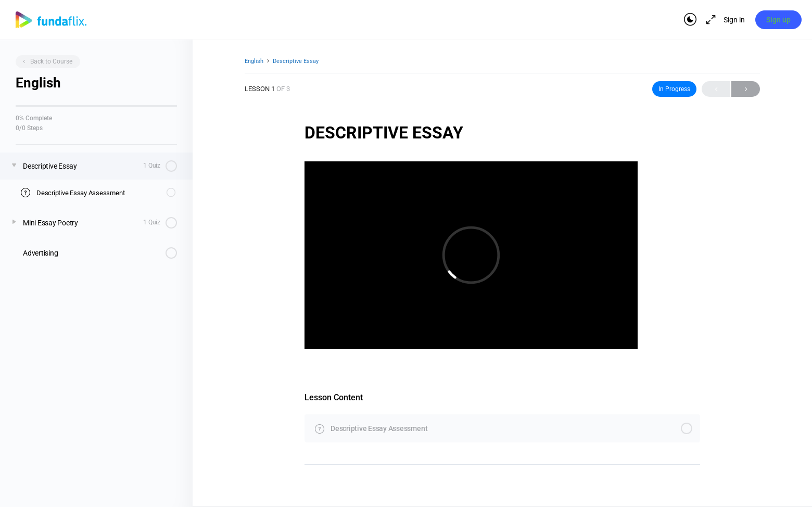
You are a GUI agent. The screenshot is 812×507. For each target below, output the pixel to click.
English (254, 61)
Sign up (778, 20)
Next (746, 89)
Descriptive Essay (296, 61)
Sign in (734, 20)
